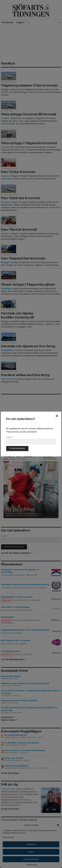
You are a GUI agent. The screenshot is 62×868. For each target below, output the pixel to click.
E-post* (31, 440)
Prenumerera (17, 448)
